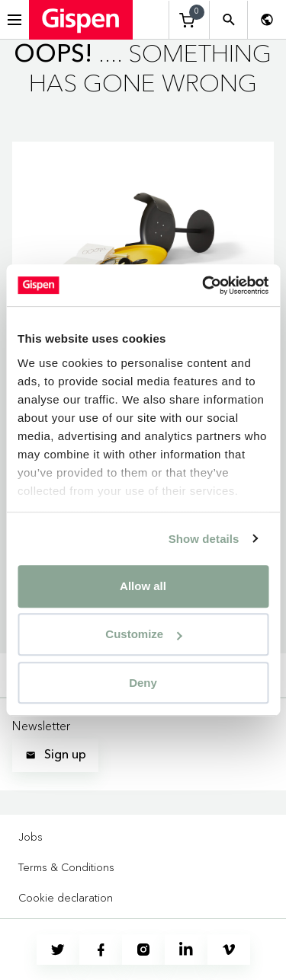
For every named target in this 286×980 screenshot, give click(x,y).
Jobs (31, 837)
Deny (143, 683)
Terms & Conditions (66, 867)
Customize (143, 634)
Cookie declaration (66, 898)
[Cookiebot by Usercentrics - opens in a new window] (204, 286)
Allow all (143, 586)
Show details (204, 539)
